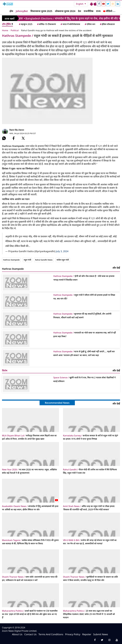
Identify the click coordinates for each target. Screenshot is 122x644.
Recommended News (57, 403)
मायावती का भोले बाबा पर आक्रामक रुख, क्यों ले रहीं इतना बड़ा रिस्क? (85, 334)
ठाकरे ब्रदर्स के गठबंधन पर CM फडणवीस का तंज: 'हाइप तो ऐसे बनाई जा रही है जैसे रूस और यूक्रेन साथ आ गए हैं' (30, 614)
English (80, 4)
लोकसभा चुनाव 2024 (65, 11)
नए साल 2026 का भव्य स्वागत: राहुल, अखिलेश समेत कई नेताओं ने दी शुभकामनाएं (29, 471)
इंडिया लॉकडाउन (107, 24)
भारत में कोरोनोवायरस (70, 24)
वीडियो (108, 11)
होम (11, 11)
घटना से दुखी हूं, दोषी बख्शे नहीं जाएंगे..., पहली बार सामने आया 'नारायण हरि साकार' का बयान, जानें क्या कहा (84, 353)
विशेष (5, 370)
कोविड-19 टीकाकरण (46, 24)
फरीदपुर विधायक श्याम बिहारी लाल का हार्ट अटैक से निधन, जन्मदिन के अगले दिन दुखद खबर (29, 437)
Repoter (87, 634)
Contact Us (30, 634)
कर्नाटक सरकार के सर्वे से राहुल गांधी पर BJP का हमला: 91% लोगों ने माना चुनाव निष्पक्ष (91, 437)
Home (5, 30)
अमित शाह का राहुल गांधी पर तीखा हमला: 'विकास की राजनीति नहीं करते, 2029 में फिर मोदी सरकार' (89, 508)
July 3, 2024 (62, 251)
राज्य (98, 11)
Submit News (101, 634)
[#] (4, 138)
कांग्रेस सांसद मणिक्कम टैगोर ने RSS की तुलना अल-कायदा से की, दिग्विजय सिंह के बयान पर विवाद (30, 542)
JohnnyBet (22, 11)
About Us (17, 634)
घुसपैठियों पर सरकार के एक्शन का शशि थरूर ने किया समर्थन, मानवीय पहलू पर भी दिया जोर (90, 578)
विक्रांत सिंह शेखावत (17, 130)
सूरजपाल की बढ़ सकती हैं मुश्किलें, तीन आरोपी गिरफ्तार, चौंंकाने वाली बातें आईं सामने (82, 316)
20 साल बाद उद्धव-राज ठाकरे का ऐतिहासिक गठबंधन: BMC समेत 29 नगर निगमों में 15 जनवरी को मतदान (89, 614)
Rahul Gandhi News (44, 260)
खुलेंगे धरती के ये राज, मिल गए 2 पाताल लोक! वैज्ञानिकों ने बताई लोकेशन (84, 379)
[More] (113, 11)
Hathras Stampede (11, 260)
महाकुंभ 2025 (25, 24)
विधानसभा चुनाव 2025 (41, 11)
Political (15, 30)
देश (79, 11)
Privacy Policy (73, 634)
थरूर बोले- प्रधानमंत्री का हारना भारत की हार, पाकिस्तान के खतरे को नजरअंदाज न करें (30, 578)
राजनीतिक (89, 11)
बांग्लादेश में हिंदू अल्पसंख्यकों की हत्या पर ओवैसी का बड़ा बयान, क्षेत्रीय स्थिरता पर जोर (30, 508)
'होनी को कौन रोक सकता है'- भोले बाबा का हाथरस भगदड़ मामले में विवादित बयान (84, 278)
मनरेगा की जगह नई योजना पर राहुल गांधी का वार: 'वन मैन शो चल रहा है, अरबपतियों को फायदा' (90, 542)
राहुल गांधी (27, 260)
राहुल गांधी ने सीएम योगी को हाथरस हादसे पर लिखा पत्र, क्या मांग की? (84, 297)
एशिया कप (90, 24)
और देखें (116, 268)
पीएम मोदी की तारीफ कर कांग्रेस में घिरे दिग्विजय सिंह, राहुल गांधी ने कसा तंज (90, 471)
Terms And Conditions (51, 634)
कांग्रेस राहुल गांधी (63, 260)
